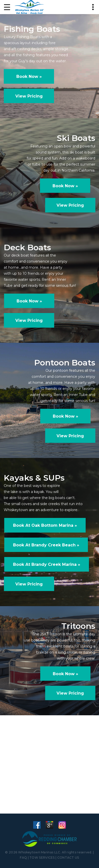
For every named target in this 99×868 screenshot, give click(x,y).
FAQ (23, 858)
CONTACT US (68, 858)
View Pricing (29, 96)
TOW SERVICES (42, 858)
